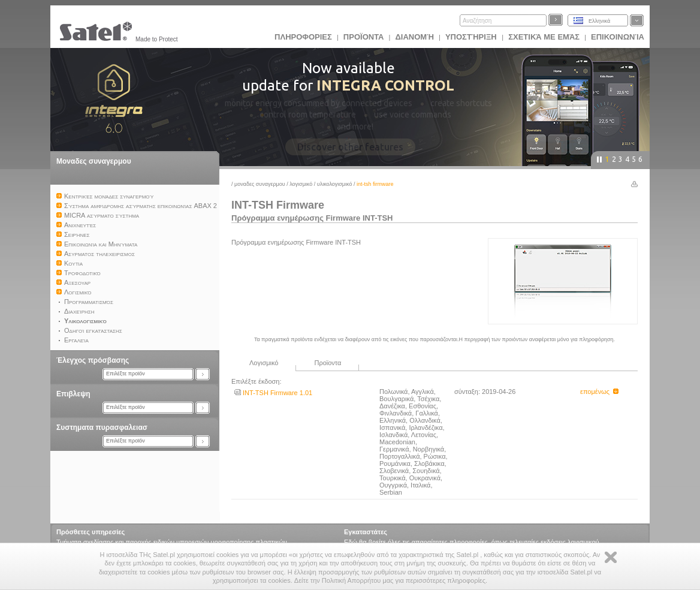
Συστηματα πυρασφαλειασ (102, 428)
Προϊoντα (364, 37)
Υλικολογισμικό (335, 184)
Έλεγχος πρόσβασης (93, 360)
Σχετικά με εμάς (544, 37)
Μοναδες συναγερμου (94, 161)
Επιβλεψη (73, 394)
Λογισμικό (301, 184)
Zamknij (611, 557)
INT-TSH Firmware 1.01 (273, 393)
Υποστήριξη (472, 37)
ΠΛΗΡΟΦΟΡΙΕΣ (303, 37)
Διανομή (414, 37)
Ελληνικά (599, 21)
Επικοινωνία (618, 37)
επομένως (599, 392)
